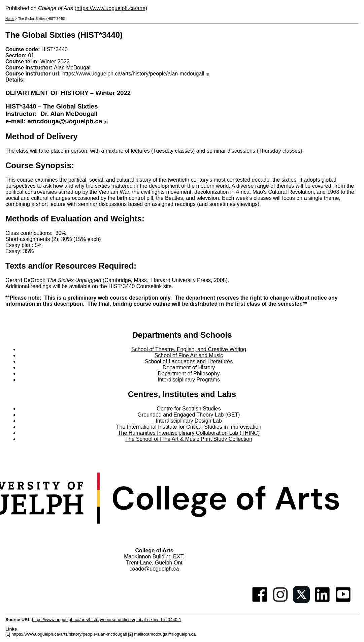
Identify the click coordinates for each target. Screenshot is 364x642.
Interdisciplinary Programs (189, 380)
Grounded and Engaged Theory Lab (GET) (189, 415)
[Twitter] (301, 601)
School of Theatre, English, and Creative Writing (189, 349)
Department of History (189, 368)
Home (10, 19)
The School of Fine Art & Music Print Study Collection (189, 439)
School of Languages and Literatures (189, 361)
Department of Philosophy (189, 374)
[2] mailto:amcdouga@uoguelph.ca (162, 634)
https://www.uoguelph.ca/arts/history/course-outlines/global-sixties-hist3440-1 (107, 620)
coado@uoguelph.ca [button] (154, 569)
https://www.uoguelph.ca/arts (111, 8)
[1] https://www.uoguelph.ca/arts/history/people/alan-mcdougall (66, 634)
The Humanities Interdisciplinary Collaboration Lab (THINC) (189, 433)
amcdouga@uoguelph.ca (65, 121)
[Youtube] (343, 601)
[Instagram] (280, 601)
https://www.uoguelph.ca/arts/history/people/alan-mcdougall (133, 74)
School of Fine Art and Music (189, 355)
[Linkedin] (322, 601)
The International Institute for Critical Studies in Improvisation (189, 427)
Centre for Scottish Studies (189, 409)
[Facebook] (260, 601)
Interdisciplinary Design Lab (189, 421)
